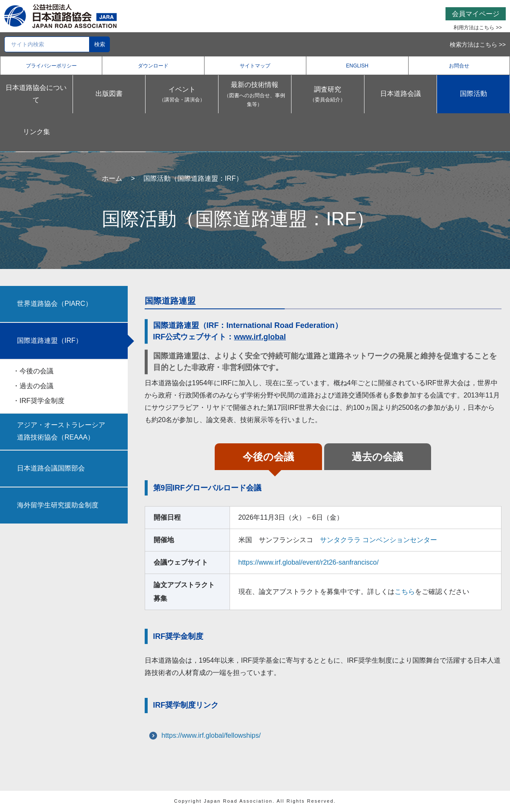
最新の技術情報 (255, 95)
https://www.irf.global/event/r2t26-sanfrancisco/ (309, 562)
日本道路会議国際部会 (51, 468)
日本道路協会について (36, 94)
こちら (405, 592)
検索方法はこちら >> (478, 45)
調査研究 (328, 95)
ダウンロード (153, 66)
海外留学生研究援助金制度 (58, 505)
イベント (182, 95)
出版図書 (109, 94)
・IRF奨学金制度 (39, 401)
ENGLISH (357, 66)
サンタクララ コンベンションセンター (378, 540)
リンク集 (36, 132)
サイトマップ (255, 66)
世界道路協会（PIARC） (55, 304)
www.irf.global (260, 337)
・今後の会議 (33, 371)
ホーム (112, 178)
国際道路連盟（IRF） (50, 340)
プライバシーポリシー (51, 66)
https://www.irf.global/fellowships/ (211, 735)
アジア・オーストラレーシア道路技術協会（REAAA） (61, 431)
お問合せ (459, 66)
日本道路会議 (401, 94)
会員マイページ (476, 14)
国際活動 (474, 94)
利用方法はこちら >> (478, 28)
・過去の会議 (33, 386)
